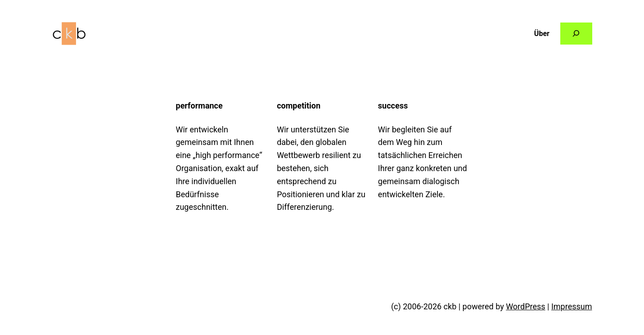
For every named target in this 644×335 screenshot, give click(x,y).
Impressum (572, 306)
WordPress (525, 306)
